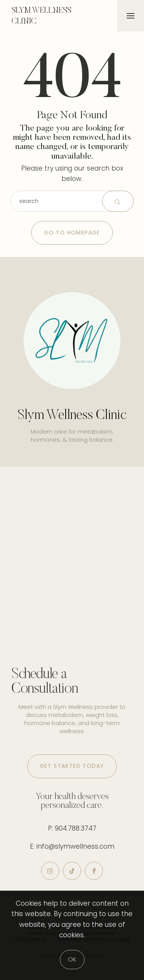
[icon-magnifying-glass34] (108, 16)
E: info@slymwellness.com (72, 846)
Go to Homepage (72, 233)
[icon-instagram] (50, 871)
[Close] (72, 960)
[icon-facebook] (94, 871)
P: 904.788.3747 (72, 828)
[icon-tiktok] (72, 871)
